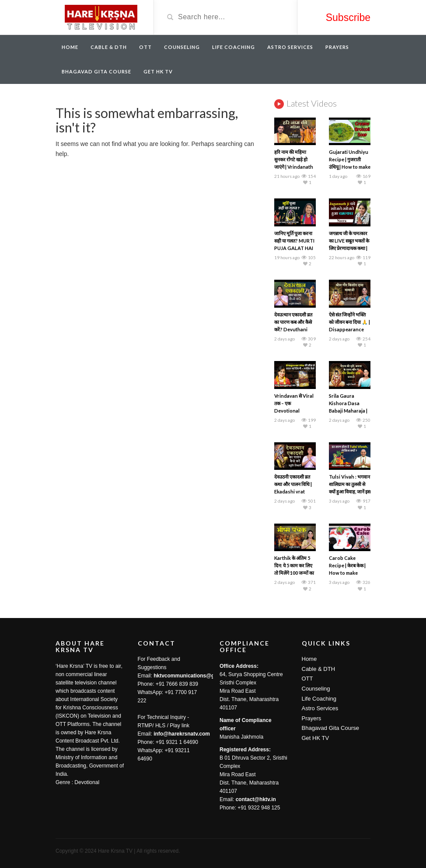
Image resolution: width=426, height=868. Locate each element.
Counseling (182, 47)
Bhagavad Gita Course (96, 71)
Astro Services (290, 47)
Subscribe (348, 17)
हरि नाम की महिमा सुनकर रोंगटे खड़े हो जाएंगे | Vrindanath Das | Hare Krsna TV (294, 167)
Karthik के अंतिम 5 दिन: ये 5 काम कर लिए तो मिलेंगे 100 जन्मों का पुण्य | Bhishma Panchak (294, 573)
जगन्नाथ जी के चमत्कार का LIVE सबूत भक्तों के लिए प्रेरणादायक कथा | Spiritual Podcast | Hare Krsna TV (349, 248)
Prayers (337, 47)
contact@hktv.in (256, 799)
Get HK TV (158, 71)
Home (70, 47)
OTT (145, 47)
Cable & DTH (109, 47)
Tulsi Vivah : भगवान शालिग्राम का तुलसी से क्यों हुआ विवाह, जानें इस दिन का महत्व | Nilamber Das (350, 491)
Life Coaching (234, 47)
